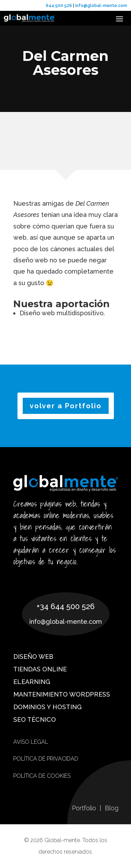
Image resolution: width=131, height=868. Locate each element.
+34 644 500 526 (66, 606)
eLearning (32, 682)
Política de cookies (42, 776)
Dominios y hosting (48, 707)
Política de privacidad (46, 759)
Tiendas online (40, 669)
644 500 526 (59, 6)
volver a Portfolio (66, 406)
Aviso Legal (31, 742)
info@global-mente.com (101, 6)
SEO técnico (35, 719)
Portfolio (85, 808)
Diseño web (33, 657)
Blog (112, 808)
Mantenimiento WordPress (62, 694)
